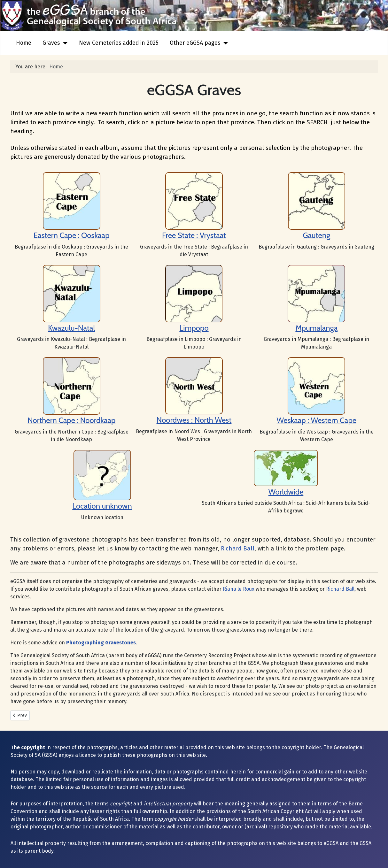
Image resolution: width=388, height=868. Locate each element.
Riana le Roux (239, 589)
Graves (51, 43)
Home (24, 43)
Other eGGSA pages (195, 43)
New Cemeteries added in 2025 (119, 43)
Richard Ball (238, 549)
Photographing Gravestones (101, 643)
